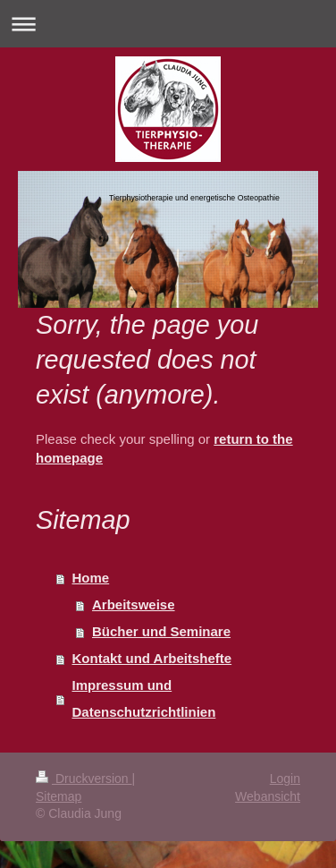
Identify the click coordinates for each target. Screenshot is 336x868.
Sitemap (59, 796)
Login (285, 779)
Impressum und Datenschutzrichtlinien (144, 698)
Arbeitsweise (134, 604)
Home (91, 578)
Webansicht (268, 796)
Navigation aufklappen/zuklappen (168, 24)
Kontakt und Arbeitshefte (152, 658)
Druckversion (84, 779)
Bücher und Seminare (161, 631)
